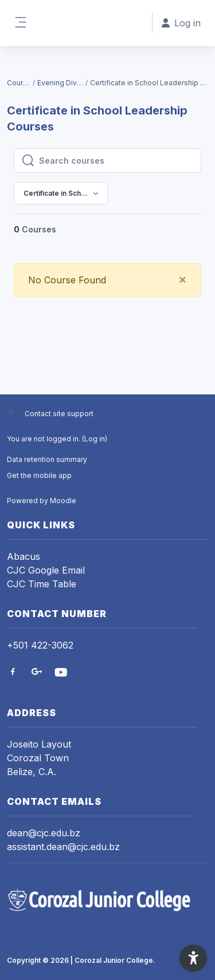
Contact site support (59, 414)
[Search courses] (116, 161)
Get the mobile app (39, 475)
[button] (193, 958)
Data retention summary (47, 459)
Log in (95, 439)
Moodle (63, 501)
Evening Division (61, 83)
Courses (19, 83)
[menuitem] (169, 236)
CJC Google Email (46, 570)
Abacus (24, 556)
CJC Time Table (42, 584)
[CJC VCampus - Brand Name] (107, 900)
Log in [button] (181, 23)
